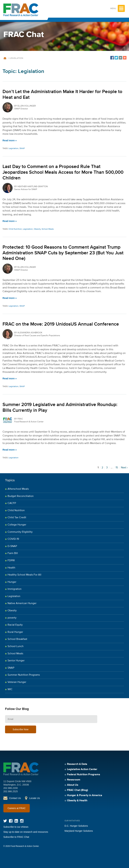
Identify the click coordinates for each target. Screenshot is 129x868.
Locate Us (35, 798)
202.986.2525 (11, 791)
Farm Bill (13, 553)
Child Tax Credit (17, 518)
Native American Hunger (22, 603)
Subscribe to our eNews (16, 827)
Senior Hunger (16, 661)
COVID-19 (13, 539)
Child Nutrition (15, 229)
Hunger (12, 582)
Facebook (11, 821)
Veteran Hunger (17, 682)
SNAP (22, 149)
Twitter (5, 821)
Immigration (15, 589)
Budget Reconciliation (21, 496)
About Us (73, 785)
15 (117, 468)
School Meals (48, 229)
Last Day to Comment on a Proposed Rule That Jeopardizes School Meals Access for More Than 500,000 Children (63, 172)
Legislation (14, 149)
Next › (124, 468)
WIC (10, 689)
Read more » (10, 140)
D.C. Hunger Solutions (76, 826)
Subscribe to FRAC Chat (16, 837)
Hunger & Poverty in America (85, 795)
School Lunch (16, 646)
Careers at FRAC (17, 808)
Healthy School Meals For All (24, 575)
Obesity (37, 229)
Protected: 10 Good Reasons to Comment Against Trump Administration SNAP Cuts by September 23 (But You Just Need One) (63, 253)
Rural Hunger (15, 632)
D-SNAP (12, 546)
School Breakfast (17, 639)
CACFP (12, 503)
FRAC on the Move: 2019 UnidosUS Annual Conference (61, 324)
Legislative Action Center (82, 769)
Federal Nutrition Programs (84, 775)
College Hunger (17, 525)
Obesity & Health (77, 801)
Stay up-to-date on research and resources (26, 832)
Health (11, 568)
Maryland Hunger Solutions (79, 831)
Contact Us (15, 798)
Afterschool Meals (18, 489)
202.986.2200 (11, 788)
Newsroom (74, 780)
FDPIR (11, 561)
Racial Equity (15, 625)
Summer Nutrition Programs (24, 675)
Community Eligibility (20, 532)
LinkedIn (16, 821)
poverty (12, 618)
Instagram (22, 821)
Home (5, 58)
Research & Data (77, 764)
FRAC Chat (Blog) (78, 790)
